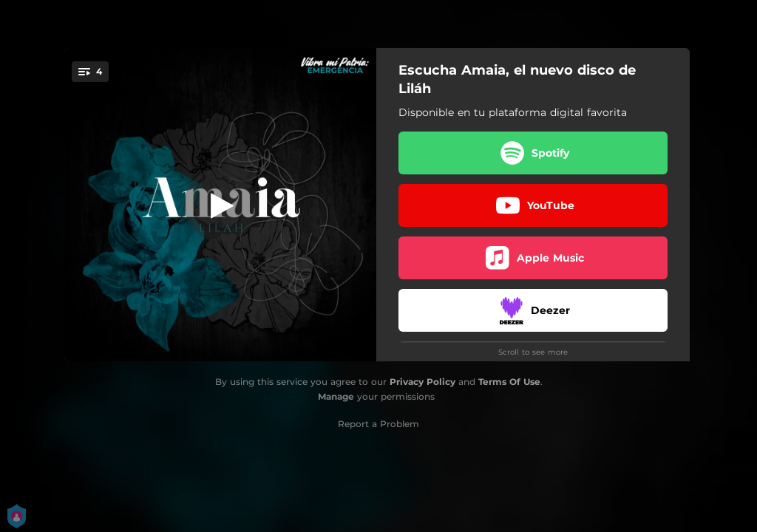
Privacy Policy (422, 382)
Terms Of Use (509, 382)
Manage (336, 396)
